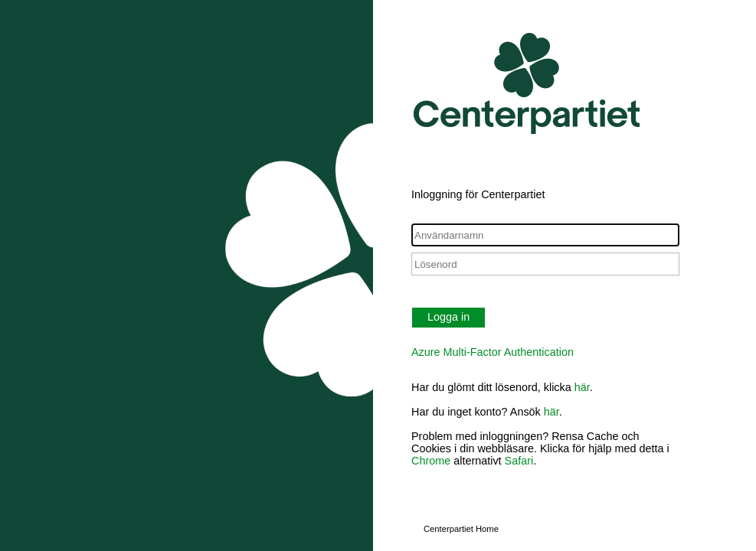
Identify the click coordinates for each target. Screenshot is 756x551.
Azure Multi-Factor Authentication (493, 352)
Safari (519, 461)
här (582, 387)
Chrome (431, 461)
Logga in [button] (448, 317)
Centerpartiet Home (461, 529)
